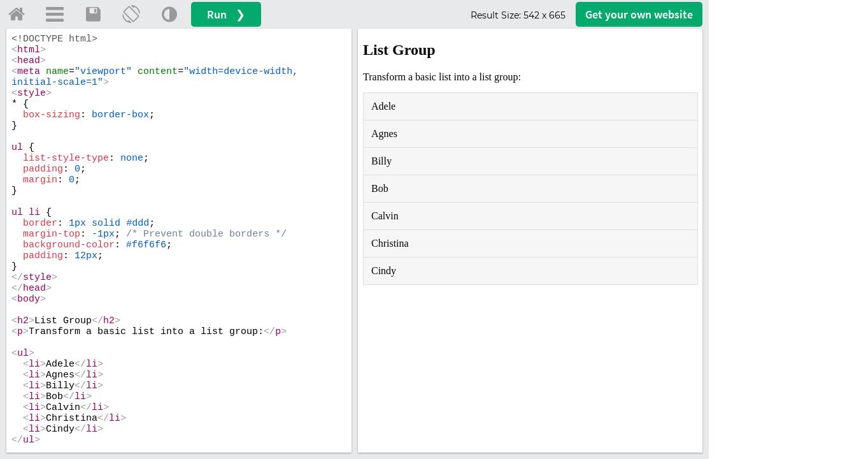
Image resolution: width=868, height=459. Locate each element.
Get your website (639, 14)
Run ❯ (226, 14)
